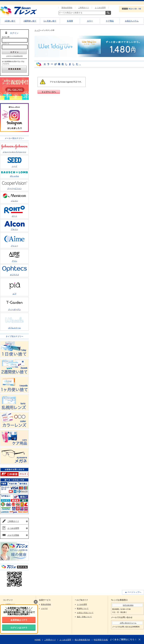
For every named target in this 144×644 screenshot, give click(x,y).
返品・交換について (84, 617)
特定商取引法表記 (102, 640)
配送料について (83, 608)
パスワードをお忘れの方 (14, 56)
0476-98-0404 (128, 605)
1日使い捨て (10, 21)
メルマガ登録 (13, 535)
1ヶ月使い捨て (50, 21)
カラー (90, 21)
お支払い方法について (85, 613)
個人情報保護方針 (82, 640)
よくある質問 (100, 8)
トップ (37, 30)
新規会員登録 (67, 8)
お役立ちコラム (132, 21)
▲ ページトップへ (133, 592)
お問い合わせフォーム (128, 623)
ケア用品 (110, 21)
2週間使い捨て (30, 21)
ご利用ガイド (84, 8)
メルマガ (44, 608)
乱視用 (70, 21)
